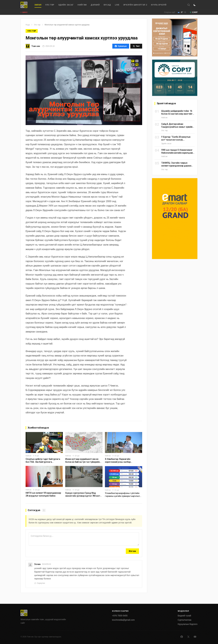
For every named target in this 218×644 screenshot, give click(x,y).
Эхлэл (38, 6)
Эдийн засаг (66, 5)
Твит (136, 46)
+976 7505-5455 (120, 616)
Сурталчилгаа (185, 620)
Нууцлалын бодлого (188, 624)
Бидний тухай (184, 616)
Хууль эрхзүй (159, 5)
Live (117, 5)
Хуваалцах (121, 46)
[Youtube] (195, 637)
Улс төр (50, 5)
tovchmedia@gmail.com (123, 620)
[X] (188, 637)
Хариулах (40, 583)
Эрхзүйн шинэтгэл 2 (135, 5)
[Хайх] (189, 5)
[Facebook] (182, 637)
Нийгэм (82, 5)
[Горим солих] (195, 5)
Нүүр (28, 25)
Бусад (107, 5)
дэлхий (95, 5)
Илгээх (132, 551)
